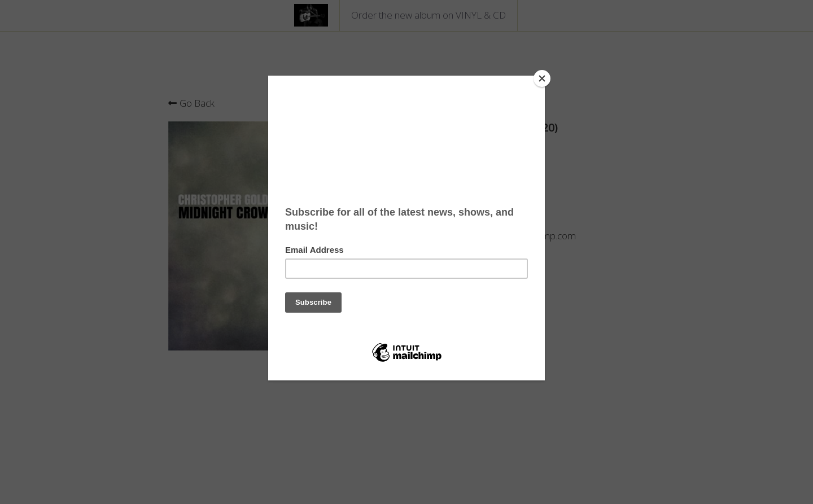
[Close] (542, 78)
